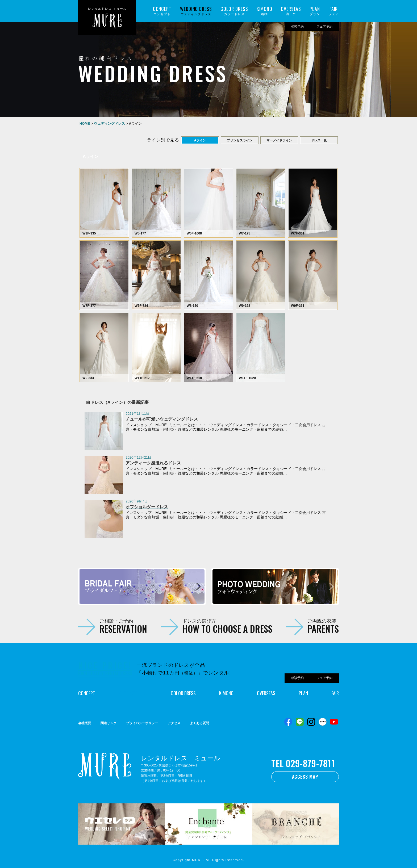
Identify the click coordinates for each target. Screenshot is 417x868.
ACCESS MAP (305, 777)
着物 (264, 11)
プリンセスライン (240, 140)
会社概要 (85, 723)
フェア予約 (324, 27)
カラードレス (234, 11)
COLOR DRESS (183, 693)
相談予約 (297, 27)
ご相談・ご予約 (123, 626)
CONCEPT (87, 693)
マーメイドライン (279, 140)
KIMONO (226, 693)
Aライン (200, 140)
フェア (334, 11)
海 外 (291, 11)
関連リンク (109, 723)
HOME (85, 123)
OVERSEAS (266, 693)
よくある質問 (199, 723)
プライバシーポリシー (142, 723)
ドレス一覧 (319, 140)
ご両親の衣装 (323, 626)
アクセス (174, 723)
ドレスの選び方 (227, 626)
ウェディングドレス (196, 11)
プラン (315, 11)
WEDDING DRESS (133, 693)
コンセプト (162, 11)
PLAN (303, 693)
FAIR (335, 693)
